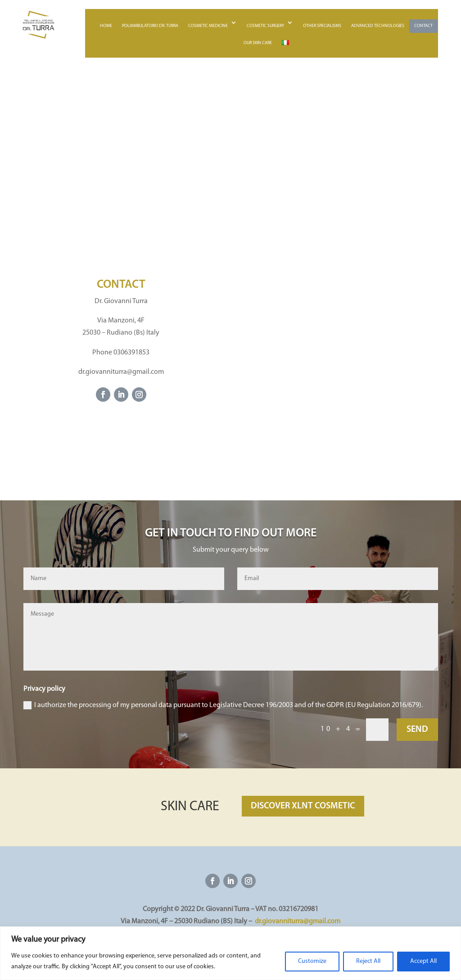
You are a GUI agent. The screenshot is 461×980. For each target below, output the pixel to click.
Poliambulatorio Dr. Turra (150, 26)
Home (106, 26)
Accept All (423, 961)
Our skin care (258, 43)
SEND (417, 730)
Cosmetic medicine (208, 26)
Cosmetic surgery (265, 26)
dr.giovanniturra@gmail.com (298, 921)
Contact (423, 26)
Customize (312, 961)
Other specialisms (322, 26)
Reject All (368, 961)
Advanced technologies (378, 26)
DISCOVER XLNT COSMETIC (303, 806)
